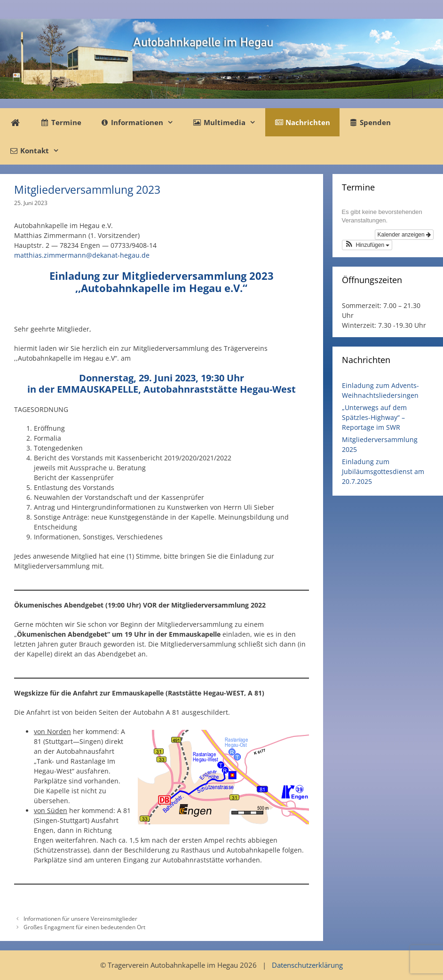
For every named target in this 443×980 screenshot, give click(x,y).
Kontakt (39, 150)
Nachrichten (302, 122)
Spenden (370, 122)
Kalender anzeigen (404, 235)
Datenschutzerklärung (307, 965)
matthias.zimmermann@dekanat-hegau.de (82, 255)
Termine (61, 122)
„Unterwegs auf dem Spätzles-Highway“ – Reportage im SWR (374, 417)
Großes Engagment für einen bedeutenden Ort (84, 927)
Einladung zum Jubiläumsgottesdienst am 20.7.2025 (383, 471)
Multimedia (229, 122)
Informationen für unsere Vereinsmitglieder (80, 918)
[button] (367, 245)
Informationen (142, 122)
